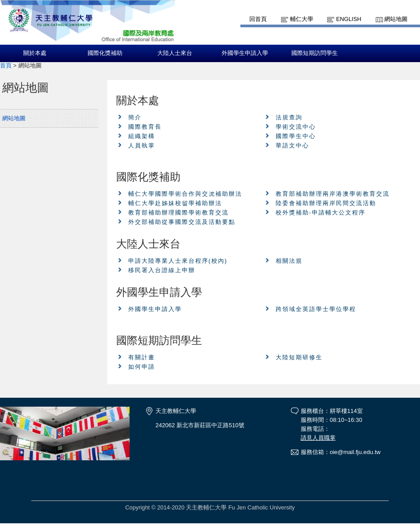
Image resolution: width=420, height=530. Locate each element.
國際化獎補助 (105, 53)
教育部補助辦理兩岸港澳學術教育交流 (333, 194)
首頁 (6, 65)
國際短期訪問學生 (315, 53)
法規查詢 (289, 117)
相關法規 (289, 261)
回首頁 (258, 19)
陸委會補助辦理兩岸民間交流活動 (326, 203)
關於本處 (35, 53)
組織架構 (142, 136)
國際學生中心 (296, 136)
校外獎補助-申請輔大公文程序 (321, 212)
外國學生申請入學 (245, 53)
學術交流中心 (296, 127)
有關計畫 (142, 357)
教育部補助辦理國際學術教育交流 (178, 212)
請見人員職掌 (318, 438)
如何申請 (142, 367)
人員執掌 (142, 145)
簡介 (135, 117)
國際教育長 (145, 127)
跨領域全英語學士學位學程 (316, 309)
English (349, 19)
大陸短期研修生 (299, 357)
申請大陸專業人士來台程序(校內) (178, 261)
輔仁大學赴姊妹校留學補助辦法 (175, 203)
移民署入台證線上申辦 (162, 270)
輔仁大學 (302, 19)
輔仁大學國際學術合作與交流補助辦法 (185, 194)
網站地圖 (396, 19)
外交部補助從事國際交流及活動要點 (182, 222)
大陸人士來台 (175, 53)
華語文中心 (292, 145)
